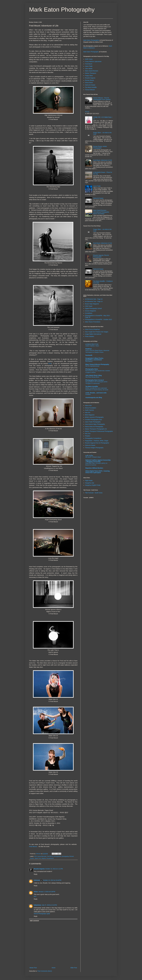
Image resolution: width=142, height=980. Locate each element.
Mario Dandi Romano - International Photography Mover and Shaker (101, 212)
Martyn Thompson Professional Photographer (99, 431)
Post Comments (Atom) (45, 971)
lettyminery (38, 905)
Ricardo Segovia (39, 869)
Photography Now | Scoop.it (95, 380)
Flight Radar (89, 481)
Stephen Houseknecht (48, 858)
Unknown (37, 880)
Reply (36, 874)
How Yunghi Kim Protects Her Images (97, 332)
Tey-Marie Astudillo (91, 87)
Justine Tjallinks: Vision (92, 346)
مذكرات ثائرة (89, 455)
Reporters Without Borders (94, 468)
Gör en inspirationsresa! (92, 366)
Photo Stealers (90, 336)
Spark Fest (38, 858)
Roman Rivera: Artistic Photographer (100, 147)
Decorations (89, 361)
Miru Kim (88, 434)
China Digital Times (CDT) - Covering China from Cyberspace (98, 472)
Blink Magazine (90, 415)
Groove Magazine (91, 311)
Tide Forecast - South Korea (94, 493)
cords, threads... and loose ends (96, 393)
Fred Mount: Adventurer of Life (103, 160)
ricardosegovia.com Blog (94, 397)
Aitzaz (36, 892)
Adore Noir (88, 405)
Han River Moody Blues (92, 377)
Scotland (88, 394)
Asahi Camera (89, 410)
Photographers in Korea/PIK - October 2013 (98, 319)
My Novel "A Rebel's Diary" (93, 457)
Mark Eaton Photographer (91, 40)
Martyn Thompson (91, 73)
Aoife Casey (89, 59)
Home (54, 968)
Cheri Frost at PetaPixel (92, 329)
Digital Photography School (93, 308)
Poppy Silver (89, 76)
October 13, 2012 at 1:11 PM (54, 869)
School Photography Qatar (42, 914)
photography (65, 856)
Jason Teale (89, 66)
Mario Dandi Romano (92, 71)
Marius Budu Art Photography (94, 427)
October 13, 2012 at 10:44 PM (52, 880)
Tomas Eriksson (90, 90)
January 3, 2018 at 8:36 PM (47, 892)
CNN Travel (89, 306)
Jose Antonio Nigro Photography (95, 424)
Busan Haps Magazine (92, 304)
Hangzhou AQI (90, 483)
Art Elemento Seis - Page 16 (94, 299)
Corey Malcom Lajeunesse (93, 61)
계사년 (87, 112)
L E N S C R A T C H (92, 344)
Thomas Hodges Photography (94, 448)
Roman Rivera (89, 80)
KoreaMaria (89, 313)
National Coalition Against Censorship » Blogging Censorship (98, 461)
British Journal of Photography (94, 417)
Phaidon (88, 436)
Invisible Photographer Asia (93, 420)
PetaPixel (89, 349)
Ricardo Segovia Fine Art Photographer (97, 443)
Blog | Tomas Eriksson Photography (97, 364)
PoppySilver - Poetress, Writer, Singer (97, 441)
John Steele (89, 69)
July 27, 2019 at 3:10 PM (49, 905)
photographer (58, 856)
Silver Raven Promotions (93, 322)
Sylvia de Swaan (90, 85)
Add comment (34, 921)
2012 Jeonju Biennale (40, 856)
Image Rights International (93, 334)
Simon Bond (89, 83)
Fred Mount (33, 846)
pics (35, 896)
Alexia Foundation (91, 408)
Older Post (74, 968)
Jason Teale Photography (93, 422)
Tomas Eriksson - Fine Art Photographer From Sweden (102, 99)
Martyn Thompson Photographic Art (96, 429)
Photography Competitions (93, 438)
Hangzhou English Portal (93, 485)
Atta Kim (88, 412)
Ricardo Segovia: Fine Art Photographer (101, 256)
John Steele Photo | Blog (94, 375)
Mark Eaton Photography (62, 10)
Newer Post (33, 968)
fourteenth (89, 355)
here (50, 363)
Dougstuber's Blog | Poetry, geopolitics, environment (94, 359)
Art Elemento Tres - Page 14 (94, 301)
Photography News (92, 369)
